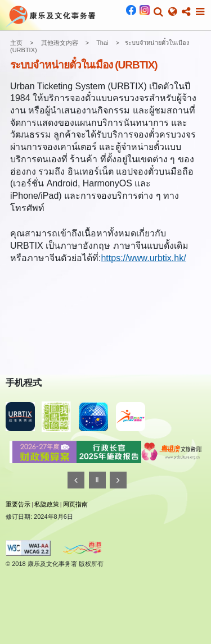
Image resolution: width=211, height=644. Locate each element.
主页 (16, 43)
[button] (158, 12)
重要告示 (18, 504)
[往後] (118, 480)
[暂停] (97, 480)
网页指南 (75, 504)
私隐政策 (47, 504)
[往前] (76, 480)
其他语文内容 (60, 43)
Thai (102, 43)
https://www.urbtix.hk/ (143, 258)
